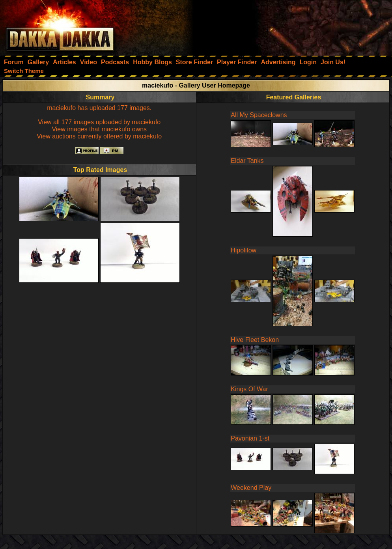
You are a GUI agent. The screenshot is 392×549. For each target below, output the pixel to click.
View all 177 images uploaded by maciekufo (99, 122)
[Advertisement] (286, 26)
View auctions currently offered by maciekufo (99, 136)
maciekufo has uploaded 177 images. (99, 108)
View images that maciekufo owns (99, 129)
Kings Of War (249, 389)
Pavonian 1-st (250, 438)
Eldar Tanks (247, 161)
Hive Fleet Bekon (255, 340)
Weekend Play (251, 488)
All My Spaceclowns (259, 115)
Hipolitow (244, 250)
